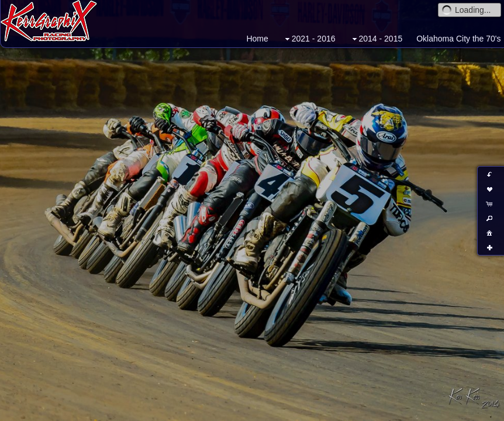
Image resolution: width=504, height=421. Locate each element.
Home (257, 39)
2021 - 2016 (309, 39)
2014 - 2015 (376, 39)
